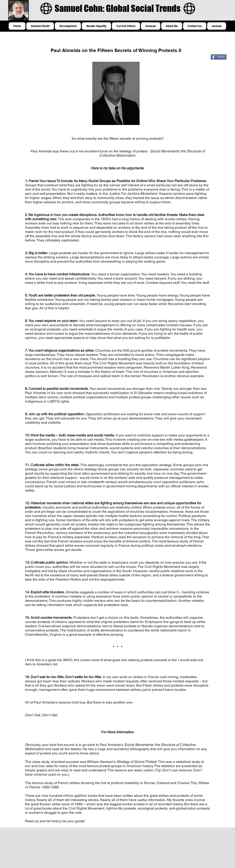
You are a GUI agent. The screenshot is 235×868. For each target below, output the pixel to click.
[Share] (219, 57)
